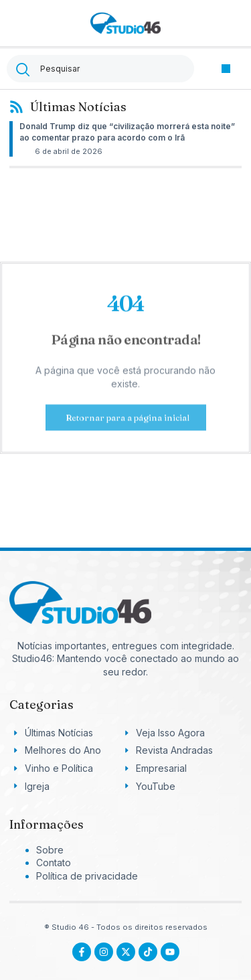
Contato (54, 863)
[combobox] (100, 69)
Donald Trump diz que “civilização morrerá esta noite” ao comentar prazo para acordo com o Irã (127, 132)
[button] (226, 69)
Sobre (50, 850)
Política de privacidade (87, 876)
